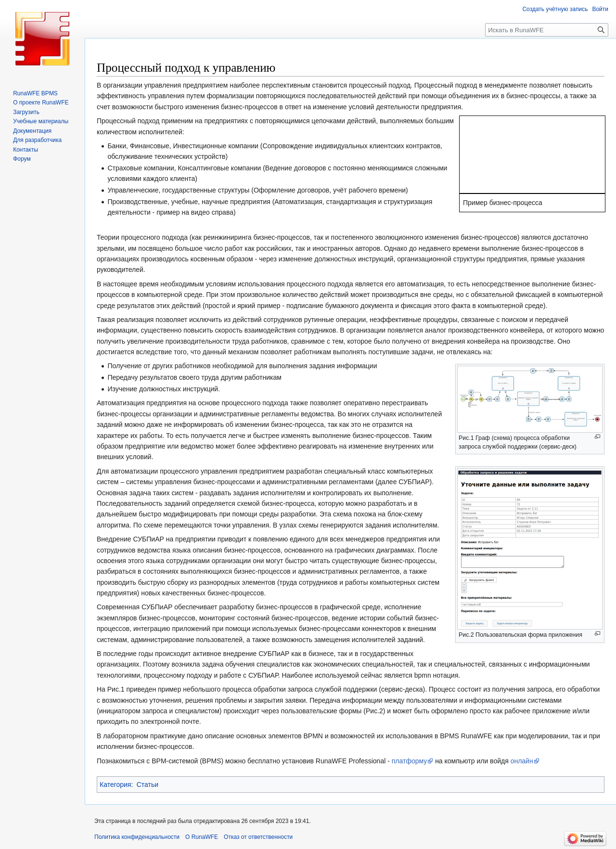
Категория (115, 785)
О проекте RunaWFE (41, 103)
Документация (32, 131)
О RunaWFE (202, 837)
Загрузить (26, 112)
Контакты (26, 150)
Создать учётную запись (555, 9)
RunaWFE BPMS (35, 93)
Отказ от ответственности (258, 837)
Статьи (148, 785)
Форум (22, 159)
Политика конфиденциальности (137, 837)
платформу (410, 761)
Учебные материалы (41, 121)
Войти (600, 9)
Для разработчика (37, 140)
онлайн (522, 761)
